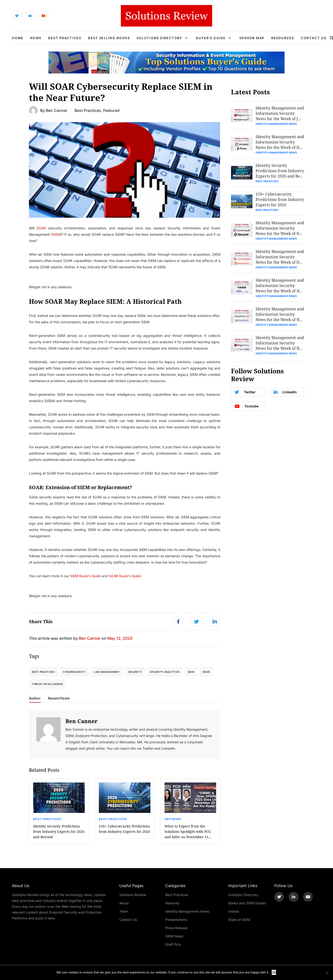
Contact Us (314, 38)
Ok (274, 972)
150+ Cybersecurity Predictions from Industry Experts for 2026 (125, 829)
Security (135, 672)
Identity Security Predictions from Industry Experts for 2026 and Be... (280, 171)
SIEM (56, 234)
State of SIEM (239, 920)
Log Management (107, 672)
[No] (327, 973)
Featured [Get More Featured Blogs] (111, 110)
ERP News (173, 819)
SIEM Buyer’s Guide (85, 576)
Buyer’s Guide (211, 38)
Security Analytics (165, 672)
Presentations (176, 920)
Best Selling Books (109, 38)
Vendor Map (252, 38)
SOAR (41, 228)
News (36, 38)
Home (18, 38)
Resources (283, 38)
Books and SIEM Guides (247, 903)
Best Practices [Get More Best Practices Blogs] (88, 110)
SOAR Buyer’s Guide (125, 576)
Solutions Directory (159, 38)
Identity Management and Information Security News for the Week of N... (280, 285)
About (124, 903)
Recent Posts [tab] (59, 698)
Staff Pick (173, 944)
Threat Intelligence (47, 684)
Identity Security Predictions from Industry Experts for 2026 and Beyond (59, 832)
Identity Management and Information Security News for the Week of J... (280, 113)
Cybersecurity (74, 672)
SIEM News (174, 936)
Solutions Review (133, 895)
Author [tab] (35, 698)
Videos (234, 911)
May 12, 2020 (120, 638)
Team (124, 911)
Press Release (176, 928)
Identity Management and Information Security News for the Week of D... (280, 142)
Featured (172, 903)
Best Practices (65, 38)
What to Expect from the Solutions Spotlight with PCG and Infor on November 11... (188, 832)
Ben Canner (57, 110)
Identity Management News (276, 124)
